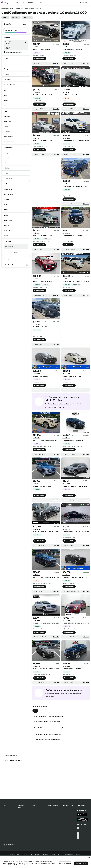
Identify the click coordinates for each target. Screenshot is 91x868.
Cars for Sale (10, 8)
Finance (40, 3)
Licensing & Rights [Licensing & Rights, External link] (56, 854)
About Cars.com (14, 854)
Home (3, 8)
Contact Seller (68, 245)
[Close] (89, 857)
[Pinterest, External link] (78, 838)
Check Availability (39, 58)
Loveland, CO (19, 8)
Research (31, 3)
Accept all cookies (81, 863)
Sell (23, 3)
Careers (46, 854)
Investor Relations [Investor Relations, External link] (35, 854)
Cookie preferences (65, 863)
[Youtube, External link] (78, 833)
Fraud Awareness (69, 854)
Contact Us (24, 854)
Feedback (78, 854)
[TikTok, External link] (78, 828)
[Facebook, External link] (78, 830)
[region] (45, 862)
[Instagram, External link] (78, 835)
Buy (16, 3)
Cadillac (26, 8)
